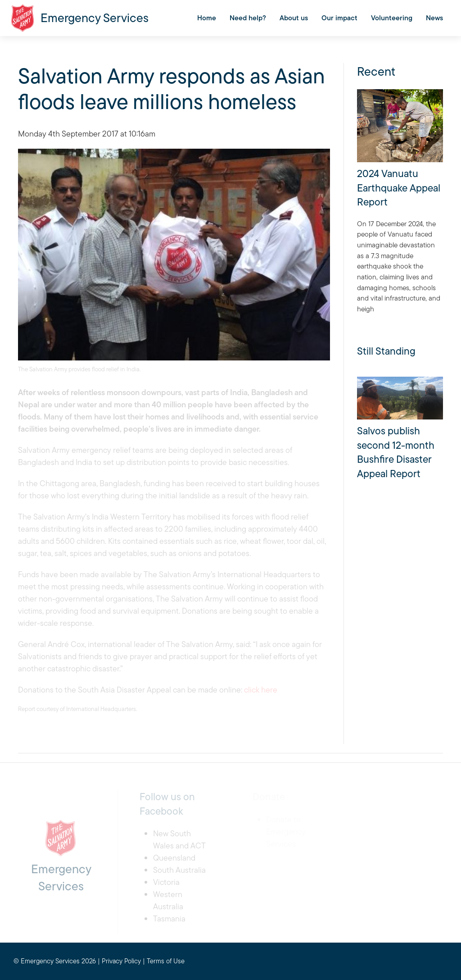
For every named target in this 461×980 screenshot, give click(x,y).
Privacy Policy (121, 961)
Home (207, 18)
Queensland (174, 858)
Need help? (248, 18)
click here (261, 690)
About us (294, 18)
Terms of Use (166, 961)
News (434, 18)
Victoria (166, 882)
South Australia (179, 870)
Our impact (339, 18)
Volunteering (392, 18)
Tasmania (169, 918)
